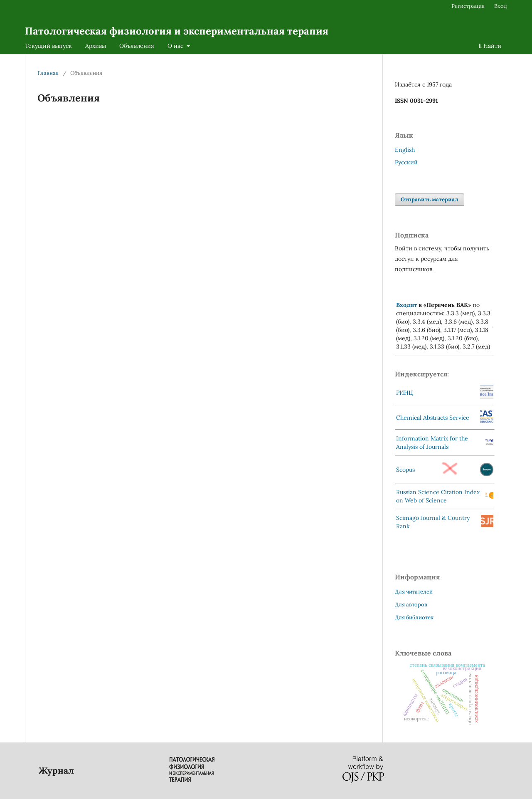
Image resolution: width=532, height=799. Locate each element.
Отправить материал (430, 199)
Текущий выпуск (48, 46)
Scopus (405, 470)
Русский (406, 162)
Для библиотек (414, 617)
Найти (490, 46)
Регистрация (468, 6)
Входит (406, 305)
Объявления (137, 46)
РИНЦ (405, 393)
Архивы (96, 46)
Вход (501, 6)
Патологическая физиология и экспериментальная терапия (177, 31)
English (405, 150)
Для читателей (414, 592)
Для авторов (411, 605)
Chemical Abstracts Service (433, 418)
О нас (176, 46)
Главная (48, 73)
